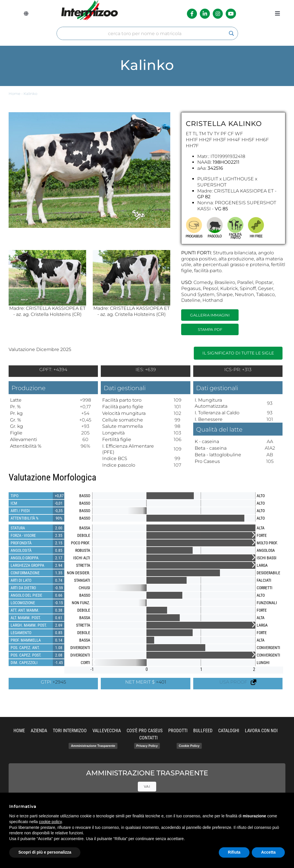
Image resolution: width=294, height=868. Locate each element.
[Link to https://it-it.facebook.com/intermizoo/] (192, 14)
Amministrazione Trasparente (93, 746)
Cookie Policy (189, 746)
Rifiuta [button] (234, 852)
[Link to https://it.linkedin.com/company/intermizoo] (205, 14)
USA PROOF (238, 682)
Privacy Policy (147, 746)
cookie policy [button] (50, 822)
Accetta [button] (268, 852)
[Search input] (145, 33)
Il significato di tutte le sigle (238, 353)
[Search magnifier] (231, 33)
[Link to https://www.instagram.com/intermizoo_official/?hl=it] (218, 14)
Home (14, 94)
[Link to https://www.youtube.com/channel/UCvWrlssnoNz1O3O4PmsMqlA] (231, 14)
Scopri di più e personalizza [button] (45, 852)
